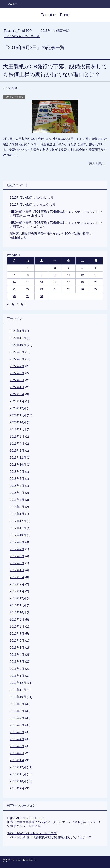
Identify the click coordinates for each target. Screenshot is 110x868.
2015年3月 (17, 746)
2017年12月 (18, 521)
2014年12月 (18, 767)
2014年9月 (17, 788)
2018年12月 (18, 458)
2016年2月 (17, 669)
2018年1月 (17, 514)
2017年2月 (17, 584)
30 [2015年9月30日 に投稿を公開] (41, 296)
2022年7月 (17, 366)
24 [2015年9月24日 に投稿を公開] (55, 289)
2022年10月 (18, 345)
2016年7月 (17, 634)
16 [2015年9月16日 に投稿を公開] (41, 282)
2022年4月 (17, 387)
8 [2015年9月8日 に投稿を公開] (28, 275)
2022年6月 (17, 373)
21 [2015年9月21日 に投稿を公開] (14, 289)
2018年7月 (17, 479)
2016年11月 (18, 605)
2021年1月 (17, 401)
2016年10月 (18, 612)
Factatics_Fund (55, 15)
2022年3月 (17, 394)
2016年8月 (17, 627)
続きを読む (97, 164)
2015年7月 (17, 718)
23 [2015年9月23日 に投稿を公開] (41, 289)
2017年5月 (17, 563)
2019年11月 (18, 429)
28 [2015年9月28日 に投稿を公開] (14, 296)
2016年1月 (17, 676)
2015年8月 (17, 711)
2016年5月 (17, 648)
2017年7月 (17, 549)
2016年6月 (17, 641)
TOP (18, 31)
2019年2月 (17, 451)
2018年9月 (17, 472)
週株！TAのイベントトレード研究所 (32, 833)
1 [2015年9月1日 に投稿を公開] (28, 268)
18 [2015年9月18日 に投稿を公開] (69, 282)
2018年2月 (17, 507)
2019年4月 (17, 444)
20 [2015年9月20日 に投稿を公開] (96, 282)
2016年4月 (17, 655)
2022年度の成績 (21, 198)
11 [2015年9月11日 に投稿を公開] (69, 275)
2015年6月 (17, 725)
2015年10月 (18, 697)
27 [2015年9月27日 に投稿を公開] (96, 289)
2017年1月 (17, 591)
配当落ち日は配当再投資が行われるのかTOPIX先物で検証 (49, 234)
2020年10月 (18, 422)
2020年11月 (18, 415)
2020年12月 (18, 408)
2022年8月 (17, 359)
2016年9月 (17, 619)
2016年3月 (17, 662)
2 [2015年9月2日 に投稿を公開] (41, 268)
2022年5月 (17, 380)
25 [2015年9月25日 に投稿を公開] (69, 289)
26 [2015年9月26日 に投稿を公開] (82, 289)
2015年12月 (18, 683)
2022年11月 (18, 338)
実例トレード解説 (14, 97)
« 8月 (11, 304)
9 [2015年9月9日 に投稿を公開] (41, 275)
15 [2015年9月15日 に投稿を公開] (28, 282)
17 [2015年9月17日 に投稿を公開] (55, 282)
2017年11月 (18, 528)
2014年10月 (18, 781)
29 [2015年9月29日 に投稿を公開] (28, 296)
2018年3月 (17, 500)
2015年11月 (18, 690)
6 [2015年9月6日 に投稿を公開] (96, 268)
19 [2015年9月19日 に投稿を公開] (82, 282)
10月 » (22, 304)
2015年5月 (17, 732)
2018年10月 (18, 465)
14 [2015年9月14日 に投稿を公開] (14, 282)
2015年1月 (17, 760)
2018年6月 (17, 486)
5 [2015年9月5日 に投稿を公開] (82, 268)
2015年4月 (17, 739)
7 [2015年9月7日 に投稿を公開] (14, 275)
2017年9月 (17, 542)
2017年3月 (17, 577)
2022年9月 (17, 352)
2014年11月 (18, 774)
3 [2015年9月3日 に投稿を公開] (55, 268)
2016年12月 (18, 598)
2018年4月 (17, 493)
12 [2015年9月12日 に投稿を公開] (82, 275)
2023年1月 (17, 331)
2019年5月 (17, 436)
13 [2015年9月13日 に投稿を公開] (96, 275)
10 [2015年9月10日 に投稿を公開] (55, 275)
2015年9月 (17, 704)
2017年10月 (18, 535)
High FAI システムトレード (26, 818)
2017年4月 (17, 570)
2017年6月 (17, 556)
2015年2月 (17, 753)
